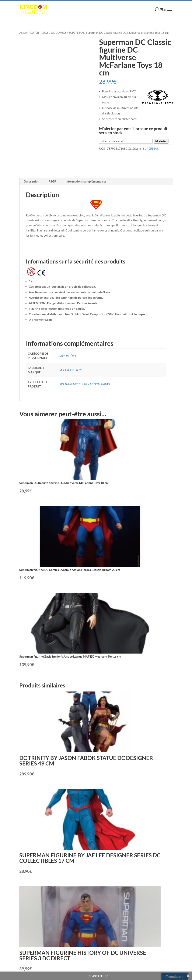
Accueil (24, 33)
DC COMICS (59, 33)
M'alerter (161, 141)
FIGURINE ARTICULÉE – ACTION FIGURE (85, 384)
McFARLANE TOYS (71, 370)
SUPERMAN (76, 33)
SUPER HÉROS (39, 33)
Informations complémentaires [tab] (86, 181)
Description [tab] (32, 181)
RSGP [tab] (52, 181)
